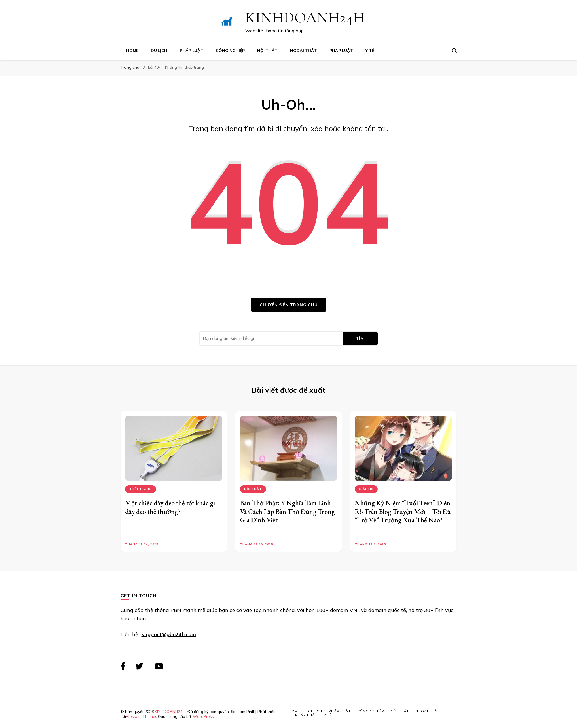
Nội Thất (267, 51)
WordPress (203, 716)
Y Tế (370, 51)
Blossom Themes (141, 716)
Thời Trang (140, 489)
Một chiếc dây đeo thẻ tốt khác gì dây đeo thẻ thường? (170, 507)
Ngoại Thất (304, 51)
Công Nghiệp (230, 51)
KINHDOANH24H (305, 17)
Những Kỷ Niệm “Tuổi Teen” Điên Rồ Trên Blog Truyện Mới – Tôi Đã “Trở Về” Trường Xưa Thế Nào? (403, 511)
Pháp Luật (192, 51)
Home (132, 51)
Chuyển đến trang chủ (289, 305)
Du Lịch (159, 51)
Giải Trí (366, 489)
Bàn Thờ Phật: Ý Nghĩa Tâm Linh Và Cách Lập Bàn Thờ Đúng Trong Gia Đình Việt (287, 511)
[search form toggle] (454, 51)
